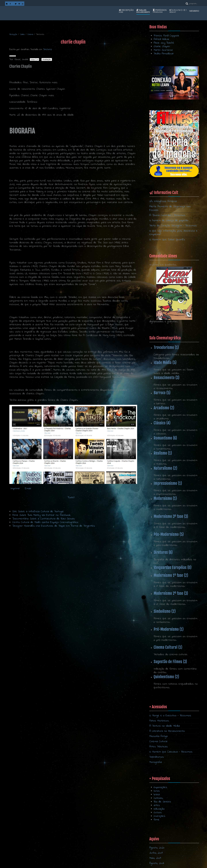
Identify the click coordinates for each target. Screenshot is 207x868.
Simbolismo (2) (165, 611)
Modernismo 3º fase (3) (171, 516)
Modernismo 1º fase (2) (171, 575)
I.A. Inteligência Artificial (163, 201)
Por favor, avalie (19, 59)
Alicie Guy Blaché (164, 43)
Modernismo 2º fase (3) (171, 593)
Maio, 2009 (155, 858)
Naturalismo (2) (165, 468)
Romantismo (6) (165, 438)
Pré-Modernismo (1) (169, 629)
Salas (143, 11)
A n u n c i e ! (178, 11)
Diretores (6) (163, 552)
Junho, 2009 (156, 853)
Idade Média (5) (165, 363)
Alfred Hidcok (161, 39)
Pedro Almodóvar (164, 54)
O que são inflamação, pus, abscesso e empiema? (173, 233)
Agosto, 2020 (157, 848)
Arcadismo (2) (164, 408)
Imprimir (15, 489)
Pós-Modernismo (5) (169, 534)
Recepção (126, 11)
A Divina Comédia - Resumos (167, 215)
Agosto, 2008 (157, 863)
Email (27, 489)
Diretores (47, 49)
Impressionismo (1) (168, 483)
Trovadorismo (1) (166, 347)
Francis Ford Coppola (166, 36)
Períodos (160, 11)
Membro (194, 11)
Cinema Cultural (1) (168, 647)
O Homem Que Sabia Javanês (167, 240)
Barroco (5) (162, 393)
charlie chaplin (162, 47)
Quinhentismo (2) (166, 677)
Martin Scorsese (163, 50)
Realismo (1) (163, 453)
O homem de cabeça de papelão (169, 221)
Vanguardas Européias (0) (173, 567)
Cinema (30, 34)
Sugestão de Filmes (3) (170, 662)
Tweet (71, 497)
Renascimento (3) (167, 378)
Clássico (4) (162, 423)
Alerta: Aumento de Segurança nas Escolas (170, 208)
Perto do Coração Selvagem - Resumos (173, 226)
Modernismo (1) (165, 498)
